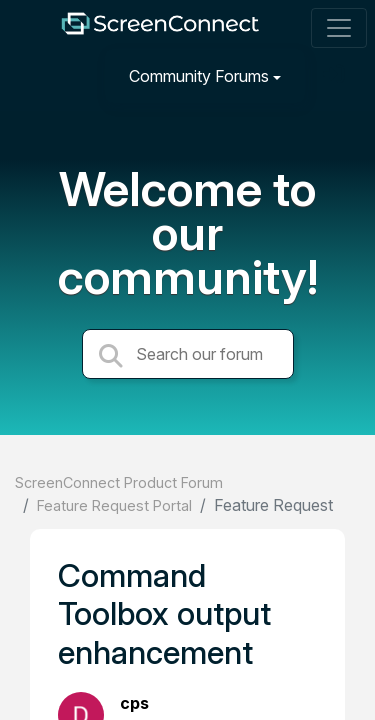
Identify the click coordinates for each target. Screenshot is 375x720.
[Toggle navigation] (339, 28)
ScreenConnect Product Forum (119, 482)
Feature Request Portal (114, 505)
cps (134, 703)
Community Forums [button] (199, 76)
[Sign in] (336, 75)
